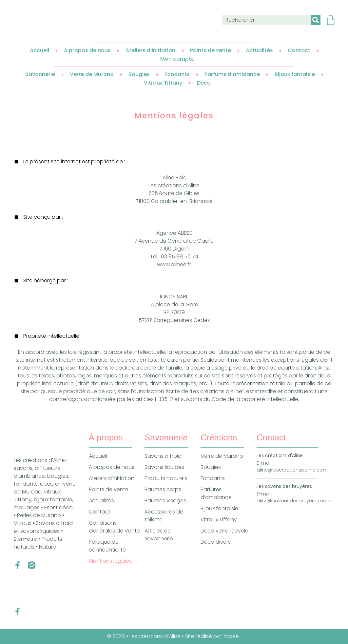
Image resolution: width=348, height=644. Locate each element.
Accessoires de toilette (164, 516)
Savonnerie (40, 74)
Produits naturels (166, 478)
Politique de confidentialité (107, 546)
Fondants (177, 74)
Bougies (139, 74)
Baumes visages (165, 501)
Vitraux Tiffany (163, 83)
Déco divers (216, 542)
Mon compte (177, 59)
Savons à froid (163, 456)
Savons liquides (164, 467)
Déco (204, 83)
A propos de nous (87, 50)
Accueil (39, 50)
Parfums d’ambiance (232, 74)
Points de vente (211, 50)
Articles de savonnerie (159, 535)
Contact (299, 50)
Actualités (259, 50)
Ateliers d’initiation (150, 50)
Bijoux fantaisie (295, 74)
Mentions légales (110, 561)
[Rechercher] (316, 20)
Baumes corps (163, 489)
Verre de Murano (92, 74)
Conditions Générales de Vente (114, 527)
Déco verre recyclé (224, 531)
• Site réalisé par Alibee (211, 636)
